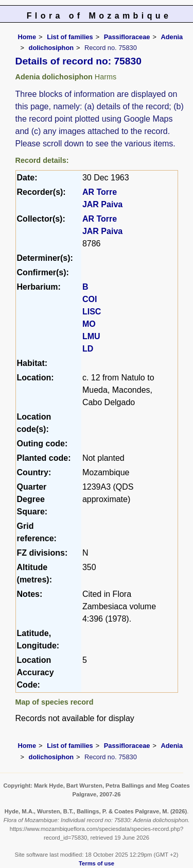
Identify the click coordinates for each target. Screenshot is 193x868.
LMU (91, 336)
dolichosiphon (51, 48)
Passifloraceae (127, 37)
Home (27, 37)
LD (88, 349)
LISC (92, 312)
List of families (70, 37)
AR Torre (100, 192)
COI (90, 299)
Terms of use (97, 863)
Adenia (172, 37)
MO (89, 324)
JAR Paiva (102, 204)
